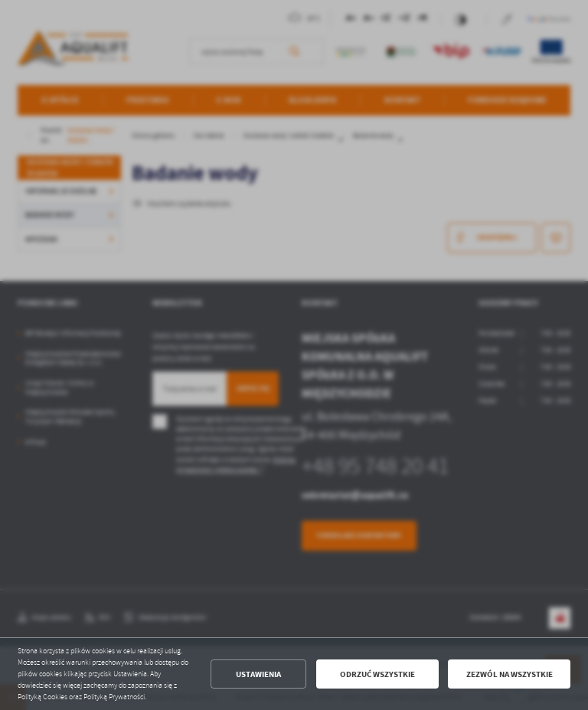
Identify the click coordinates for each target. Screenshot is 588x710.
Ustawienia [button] (258, 674)
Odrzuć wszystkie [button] (377, 674)
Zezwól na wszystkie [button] (510, 674)
